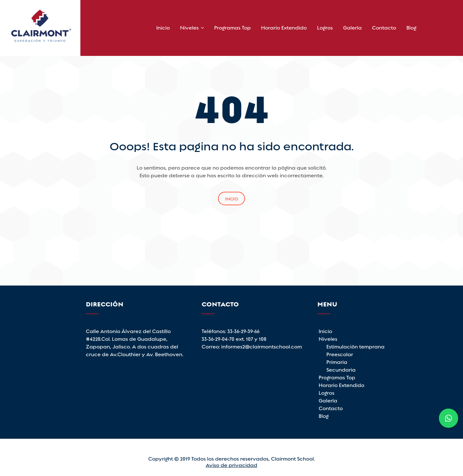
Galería (352, 27)
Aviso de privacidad (232, 465)
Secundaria (341, 369)
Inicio (163, 27)
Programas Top (232, 27)
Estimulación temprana (355, 346)
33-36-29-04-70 (219, 338)
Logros (325, 27)
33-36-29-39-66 (243, 331)
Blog (411, 27)
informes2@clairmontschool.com (262, 346)
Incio (232, 198)
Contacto (384, 27)
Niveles (189, 27)
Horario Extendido (284, 27)
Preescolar (340, 354)
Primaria (337, 361)
